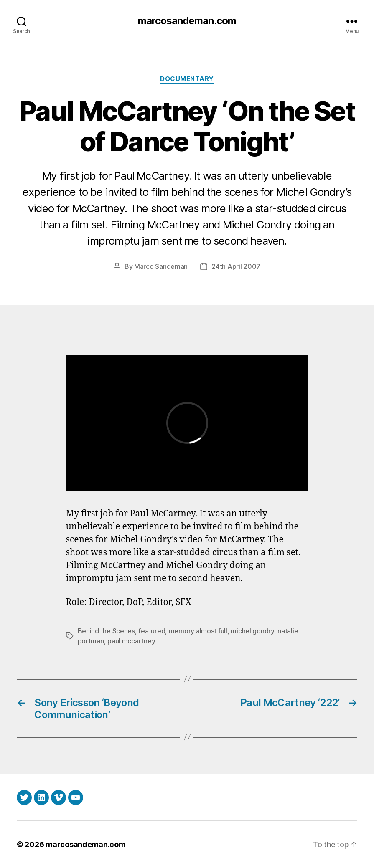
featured (152, 631)
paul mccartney (131, 641)
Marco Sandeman (161, 266)
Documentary (187, 79)
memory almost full (198, 631)
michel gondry (252, 631)
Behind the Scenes (106, 631)
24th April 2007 (236, 266)
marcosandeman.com (187, 21)
